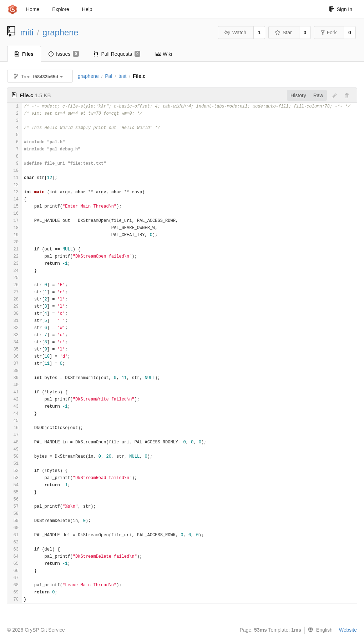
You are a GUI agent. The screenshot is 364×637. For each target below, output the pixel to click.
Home (33, 9)
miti (27, 32)
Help (87, 9)
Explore (60, 9)
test (123, 76)
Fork (329, 33)
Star (283, 33)
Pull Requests (117, 54)
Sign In (341, 9)
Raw (318, 95)
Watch (235, 33)
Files (24, 54)
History (298, 95)
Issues (64, 54)
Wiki (164, 54)
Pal (108, 76)
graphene (60, 32)
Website (348, 630)
